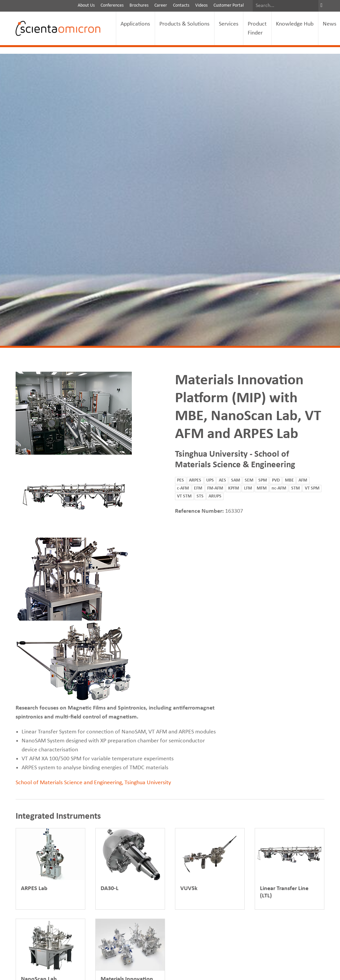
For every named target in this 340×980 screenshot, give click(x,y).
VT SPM (312, 488)
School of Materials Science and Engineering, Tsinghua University (93, 783)
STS (200, 496)
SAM (236, 480)
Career (161, 5)
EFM (198, 488)
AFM (303, 480)
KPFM (234, 488)
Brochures (139, 5)
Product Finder (257, 29)
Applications (135, 24)
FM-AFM (215, 488)
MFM (262, 488)
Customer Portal (229, 5)
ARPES (195, 480)
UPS (210, 480)
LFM (248, 488)
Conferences (112, 5)
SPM (263, 480)
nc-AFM (279, 488)
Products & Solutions (184, 24)
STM (296, 488)
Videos (201, 5)
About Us (86, 5)
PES (180, 480)
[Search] (286, 6)
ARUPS (215, 496)
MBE (289, 480)
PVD (276, 480)
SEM (249, 480)
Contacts (181, 5)
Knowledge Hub (295, 24)
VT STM (184, 496)
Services (229, 24)
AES (222, 480)
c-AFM (183, 488)
